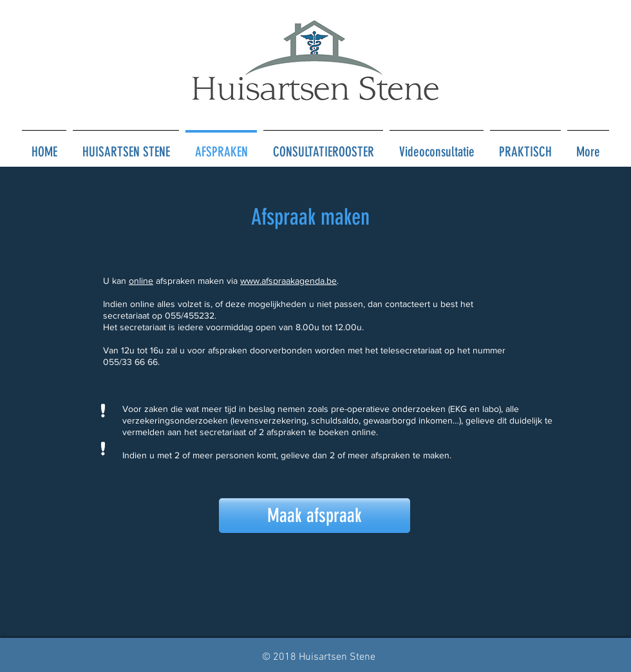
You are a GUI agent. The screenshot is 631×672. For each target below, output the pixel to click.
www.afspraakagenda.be (288, 281)
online (141, 281)
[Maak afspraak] (315, 516)
